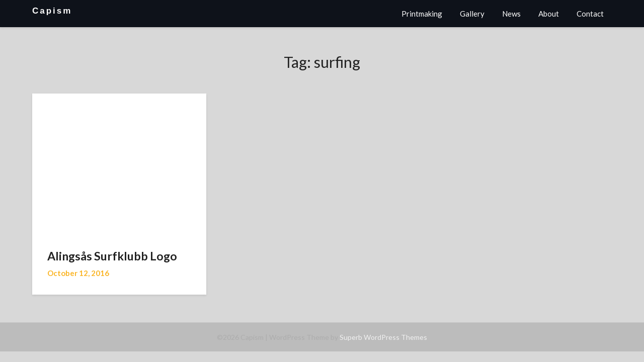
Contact (590, 14)
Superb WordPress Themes (383, 337)
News (511, 14)
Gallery (472, 14)
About (549, 14)
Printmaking (422, 14)
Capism (52, 11)
